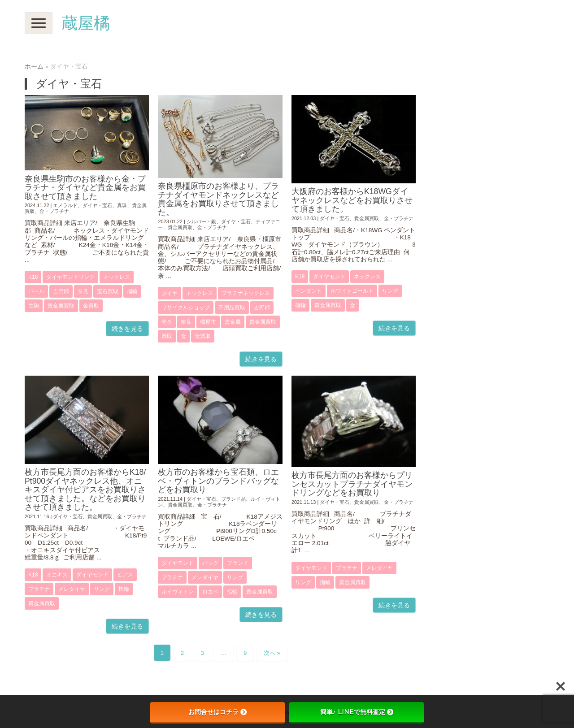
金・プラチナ (54, 211)
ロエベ (210, 592)
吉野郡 (61, 291)
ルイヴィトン (178, 592)
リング (390, 291)
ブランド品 (233, 499)
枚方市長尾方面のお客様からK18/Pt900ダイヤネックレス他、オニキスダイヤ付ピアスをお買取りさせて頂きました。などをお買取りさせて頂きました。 (85, 490)
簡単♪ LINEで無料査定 (357, 712)
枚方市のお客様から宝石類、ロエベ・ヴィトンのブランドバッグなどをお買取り (218, 481)
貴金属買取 (61, 306)
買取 (167, 336)
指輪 (132, 291)
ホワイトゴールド (352, 291)
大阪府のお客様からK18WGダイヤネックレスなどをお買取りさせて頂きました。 (352, 200)
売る (167, 322)
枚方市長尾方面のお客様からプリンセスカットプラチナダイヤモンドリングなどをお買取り (352, 484)
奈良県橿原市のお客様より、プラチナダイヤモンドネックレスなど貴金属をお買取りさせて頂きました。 (218, 199)
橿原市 (208, 322)
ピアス (125, 575)
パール (36, 291)
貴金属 (233, 322)
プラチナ (39, 589)
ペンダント (309, 291)
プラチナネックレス (246, 293)
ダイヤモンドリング (70, 277)
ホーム (34, 67)
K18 (33, 277)
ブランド (238, 563)
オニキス (57, 575)
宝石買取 (108, 291)
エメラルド (65, 205)
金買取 (91, 306)
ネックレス (117, 277)
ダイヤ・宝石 (97, 205)
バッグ (210, 563)
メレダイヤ (72, 589)
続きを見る (127, 329)
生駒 (34, 306)
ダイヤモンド (329, 277)
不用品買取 (232, 308)
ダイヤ (170, 293)
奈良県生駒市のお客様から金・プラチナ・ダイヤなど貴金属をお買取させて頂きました (85, 188)
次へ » (272, 653)
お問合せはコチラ (217, 712)
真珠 (122, 205)
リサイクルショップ (186, 308)
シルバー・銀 (201, 221)
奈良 (83, 291)
